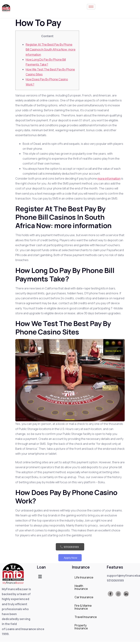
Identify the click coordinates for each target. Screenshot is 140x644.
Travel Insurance (86, 619)
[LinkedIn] (126, 596)
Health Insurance (81, 589)
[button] (40, 579)
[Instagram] (118, 596)
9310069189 (70, 547)
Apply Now (70, 559)
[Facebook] (110, 596)
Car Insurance (84, 599)
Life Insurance (84, 579)
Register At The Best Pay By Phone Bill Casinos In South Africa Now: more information (51, 49)
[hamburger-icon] (91, 8)
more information (109, 178)
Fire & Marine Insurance (83, 609)
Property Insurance (81, 629)
